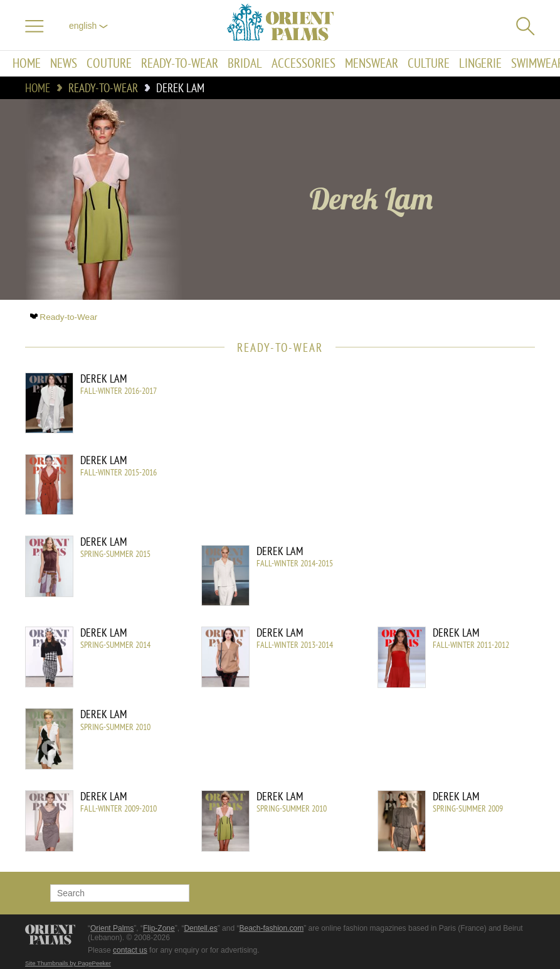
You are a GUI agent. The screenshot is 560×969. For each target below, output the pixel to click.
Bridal (245, 64)
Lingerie (480, 64)
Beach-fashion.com (271, 928)
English (88, 26)
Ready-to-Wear (180, 64)
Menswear (372, 64)
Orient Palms (112, 928)
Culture (429, 64)
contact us (130, 950)
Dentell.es (200, 928)
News (64, 64)
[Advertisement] (428, 457)
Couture (109, 64)
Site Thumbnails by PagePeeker (68, 963)
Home (27, 64)
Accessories (304, 64)
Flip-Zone (159, 928)
